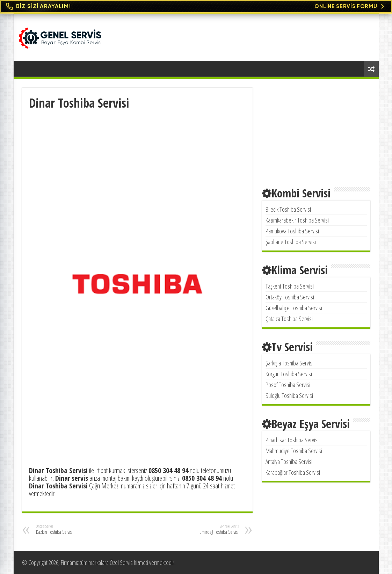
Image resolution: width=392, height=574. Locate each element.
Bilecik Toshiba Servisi (288, 209)
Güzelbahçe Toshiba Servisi (294, 308)
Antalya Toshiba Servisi (289, 462)
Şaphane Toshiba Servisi (291, 242)
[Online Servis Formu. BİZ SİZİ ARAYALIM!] (196, 6)
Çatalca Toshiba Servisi (289, 319)
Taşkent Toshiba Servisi (290, 286)
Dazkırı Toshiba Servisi (72, 529)
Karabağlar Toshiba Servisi (293, 472)
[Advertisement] (137, 164)
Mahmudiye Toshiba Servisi (294, 451)
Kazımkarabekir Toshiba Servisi (297, 220)
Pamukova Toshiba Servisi (292, 231)
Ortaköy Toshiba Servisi (290, 297)
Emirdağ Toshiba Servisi (203, 529)
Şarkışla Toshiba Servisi (289, 363)
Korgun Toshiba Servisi (289, 374)
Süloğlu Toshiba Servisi (289, 395)
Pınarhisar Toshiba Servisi (292, 440)
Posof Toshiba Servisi (288, 385)
